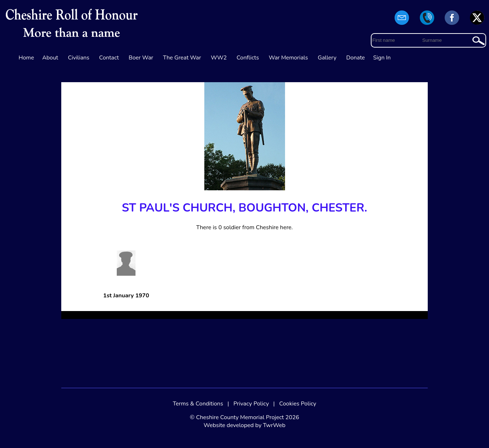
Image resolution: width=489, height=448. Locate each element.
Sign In (382, 58)
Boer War (141, 58)
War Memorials (288, 58)
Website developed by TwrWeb (244, 425)
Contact (109, 58)
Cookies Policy (298, 404)
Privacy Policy (251, 404)
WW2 (219, 58)
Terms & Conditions (198, 404)
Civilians (79, 58)
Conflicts (248, 58)
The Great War (182, 58)
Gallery (327, 58)
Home (26, 58)
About (50, 58)
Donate (356, 58)
